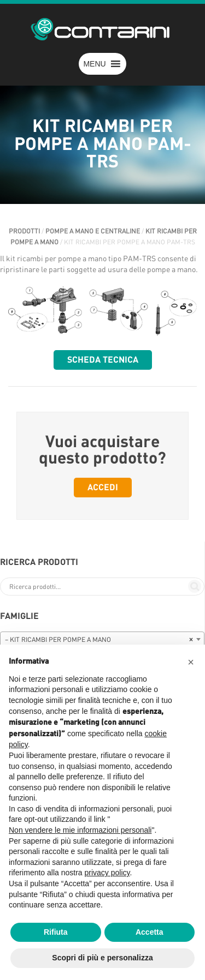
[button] (94, 64)
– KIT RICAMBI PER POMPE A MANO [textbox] (99, 640)
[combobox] (102, 639)
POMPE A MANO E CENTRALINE (93, 231)
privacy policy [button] (107, 873)
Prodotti (24, 231)
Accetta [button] (150, 932)
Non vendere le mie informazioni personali (80, 830)
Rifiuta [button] (56, 932)
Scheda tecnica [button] (103, 360)
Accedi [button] (103, 488)
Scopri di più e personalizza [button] (102, 958)
